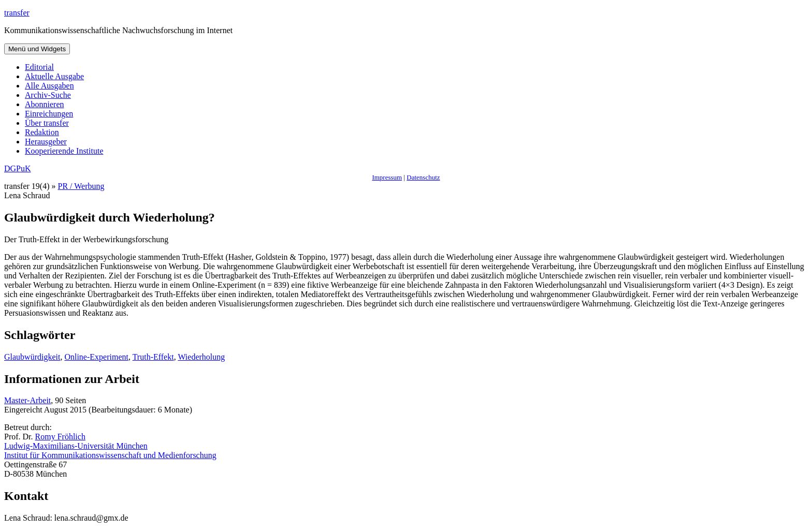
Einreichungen (49, 114)
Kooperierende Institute (64, 151)
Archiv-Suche (48, 95)
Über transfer (47, 123)
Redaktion (42, 132)
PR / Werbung (81, 186)
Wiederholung (201, 357)
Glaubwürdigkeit (32, 357)
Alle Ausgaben (49, 86)
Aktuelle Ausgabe (54, 76)
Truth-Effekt (153, 357)
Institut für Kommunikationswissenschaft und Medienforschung (110, 455)
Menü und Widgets (37, 49)
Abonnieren (45, 104)
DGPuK (18, 168)
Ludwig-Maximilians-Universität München (76, 446)
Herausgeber (46, 142)
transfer (17, 13)
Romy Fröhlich (60, 437)
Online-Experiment (96, 357)
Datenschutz (423, 177)
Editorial (39, 67)
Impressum (387, 177)
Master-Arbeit (27, 400)
